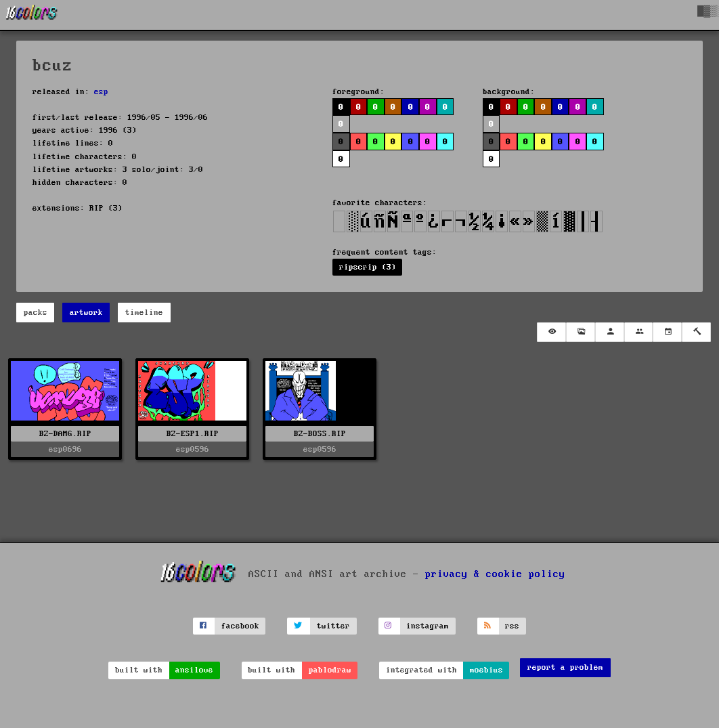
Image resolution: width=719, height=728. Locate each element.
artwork (86, 313)
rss (512, 626)
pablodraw (330, 670)
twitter (333, 626)
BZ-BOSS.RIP (320, 434)
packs (36, 313)
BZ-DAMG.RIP (65, 434)
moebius (486, 670)
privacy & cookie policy (495, 574)
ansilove (194, 670)
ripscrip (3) (368, 267)
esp (101, 92)
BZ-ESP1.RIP (193, 434)
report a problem (565, 667)
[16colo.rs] (32, 15)
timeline (144, 313)
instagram (428, 626)
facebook (240, 626)
